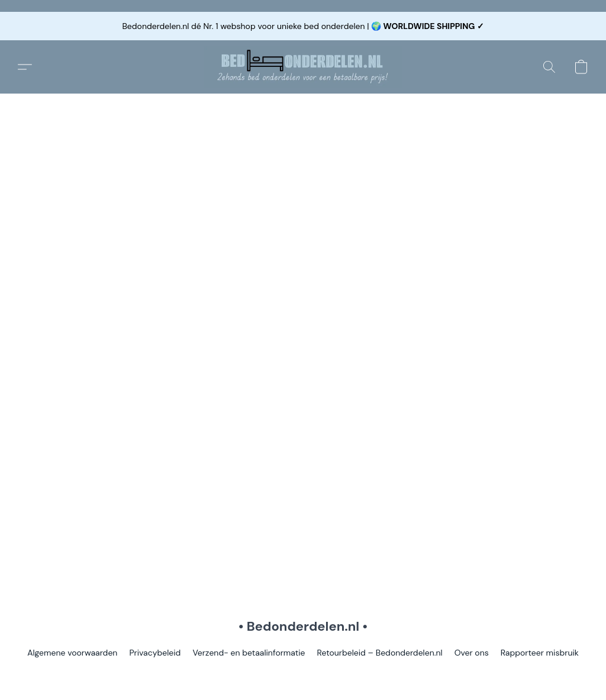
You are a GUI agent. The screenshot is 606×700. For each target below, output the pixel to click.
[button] (303, 67)
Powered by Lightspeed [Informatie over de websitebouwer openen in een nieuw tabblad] (303, 674)
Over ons (472, 653)
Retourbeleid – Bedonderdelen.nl (380, 653)
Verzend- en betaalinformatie (249, 653)
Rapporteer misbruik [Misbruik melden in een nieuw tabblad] (540, 653)
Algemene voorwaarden (72, 653)
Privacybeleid (155, 653)
